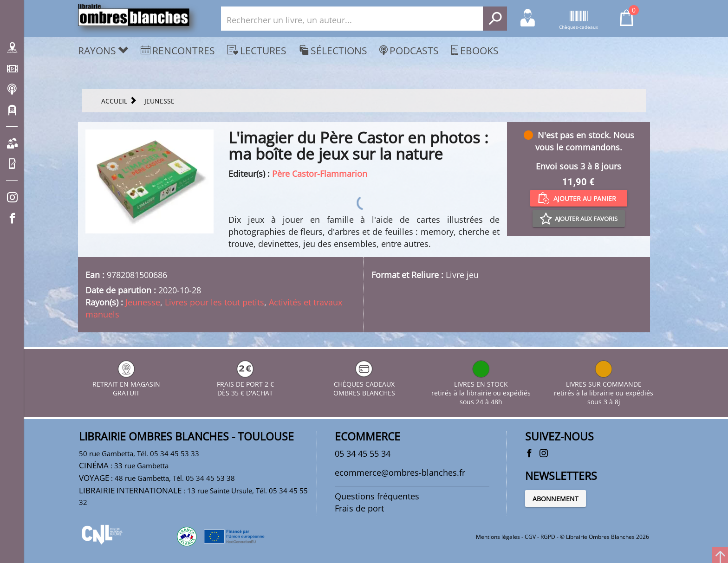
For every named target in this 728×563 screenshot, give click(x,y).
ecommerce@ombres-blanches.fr (400, 472)
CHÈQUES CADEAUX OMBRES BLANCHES (364, 384)
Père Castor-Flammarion (320, 174)
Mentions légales (498, 537)
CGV (530, 537)
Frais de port (359, 508)
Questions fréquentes (377, 496)
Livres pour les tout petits (214, 302)
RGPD (548, 537)
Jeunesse (143, 302)
